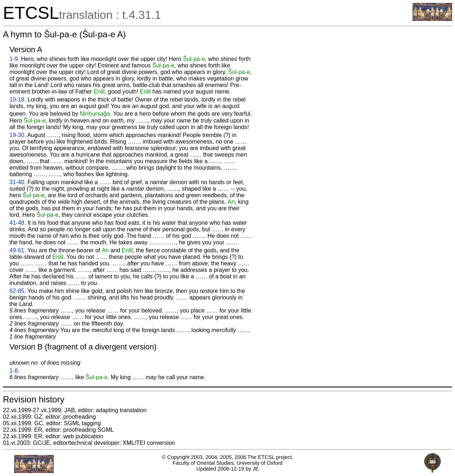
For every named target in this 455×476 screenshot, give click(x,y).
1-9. (15, 59)
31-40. (18, 182)
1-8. (15, 371)
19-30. (18, 135)
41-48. (18, 223)
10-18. (18, 100)
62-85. (18, 291)
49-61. (18, 250)
